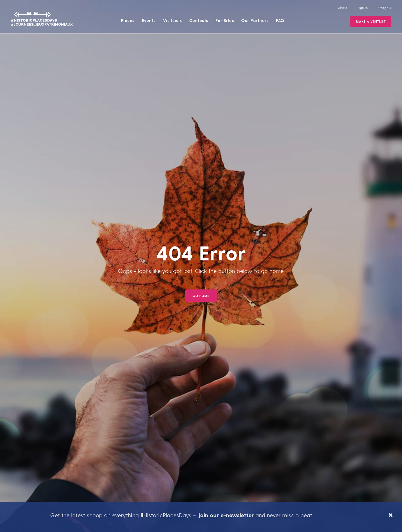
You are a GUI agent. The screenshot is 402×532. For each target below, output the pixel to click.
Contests (199, 20)
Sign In (363, 8)
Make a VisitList (371, 21)
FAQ (280, 20)
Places (128, 20)
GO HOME (201, 296)
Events (149, 20)
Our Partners (255, 20)
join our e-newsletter (226, 515)
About (343, 8)
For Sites (225, 20)
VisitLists (173, 20)
